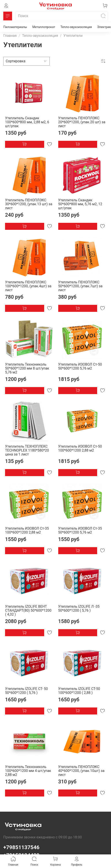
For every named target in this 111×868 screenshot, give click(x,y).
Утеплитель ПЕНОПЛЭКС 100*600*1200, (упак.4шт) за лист (28, 286)
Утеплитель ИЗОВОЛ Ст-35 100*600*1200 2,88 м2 (27, 530)
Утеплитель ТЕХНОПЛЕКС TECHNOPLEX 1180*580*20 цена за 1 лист (27, 450)
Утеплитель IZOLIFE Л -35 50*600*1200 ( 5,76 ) (79, 608)
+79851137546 (21, 847)
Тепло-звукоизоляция (76, 27)
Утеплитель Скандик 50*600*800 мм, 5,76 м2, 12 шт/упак (80, 204)
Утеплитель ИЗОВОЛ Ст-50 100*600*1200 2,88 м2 (80, 448)
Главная (10, 36)
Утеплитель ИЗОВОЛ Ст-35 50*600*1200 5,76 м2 (80, 530)
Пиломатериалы (15, 27)
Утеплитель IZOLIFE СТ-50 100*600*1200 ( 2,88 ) (79, 691)
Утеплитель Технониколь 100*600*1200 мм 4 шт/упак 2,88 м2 (28, 771)
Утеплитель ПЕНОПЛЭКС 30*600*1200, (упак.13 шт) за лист (29, 204)
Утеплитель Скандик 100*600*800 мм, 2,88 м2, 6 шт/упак (27, 122)
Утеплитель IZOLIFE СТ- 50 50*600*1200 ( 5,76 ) (26, 691)
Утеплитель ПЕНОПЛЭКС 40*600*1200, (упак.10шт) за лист (81, 771)
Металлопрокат (44, 27)
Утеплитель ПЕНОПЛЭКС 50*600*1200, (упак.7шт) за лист (80, 286)
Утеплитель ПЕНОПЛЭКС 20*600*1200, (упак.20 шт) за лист (82, 122)
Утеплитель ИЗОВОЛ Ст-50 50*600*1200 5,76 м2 (80, 366)
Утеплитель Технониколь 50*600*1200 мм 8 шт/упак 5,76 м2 (27, 368)
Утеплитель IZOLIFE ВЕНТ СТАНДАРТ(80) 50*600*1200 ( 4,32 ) (28, 610)
